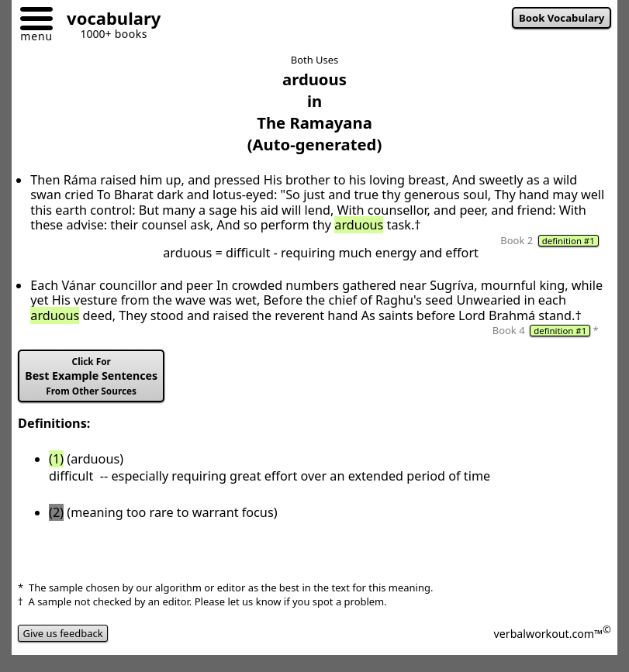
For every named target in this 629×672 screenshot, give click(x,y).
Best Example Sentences (91, 376)
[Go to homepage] (108, 21)
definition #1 (569, 241)
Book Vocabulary (562, 18)
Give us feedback (63, 633)
